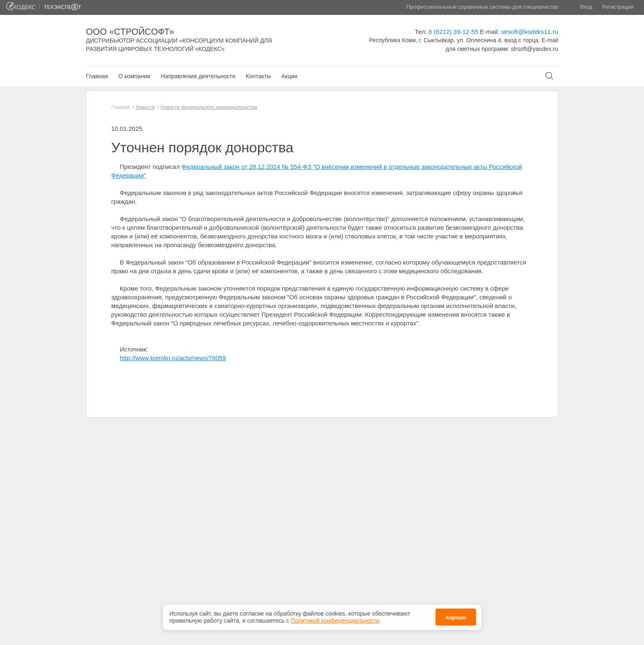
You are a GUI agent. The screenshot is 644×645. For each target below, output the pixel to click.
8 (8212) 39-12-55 (453, 32)
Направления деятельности (198, 76)
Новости (145, 107)
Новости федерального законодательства (209, 107)
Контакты (258, 76)
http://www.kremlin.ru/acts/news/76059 (173, 358)
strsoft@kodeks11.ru (530, 32)
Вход (586, 7)
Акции (289, 76)
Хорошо (456, 617)
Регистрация (618, 7)
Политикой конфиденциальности (335, 619)
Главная (97, 76)
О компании (134, 76)
